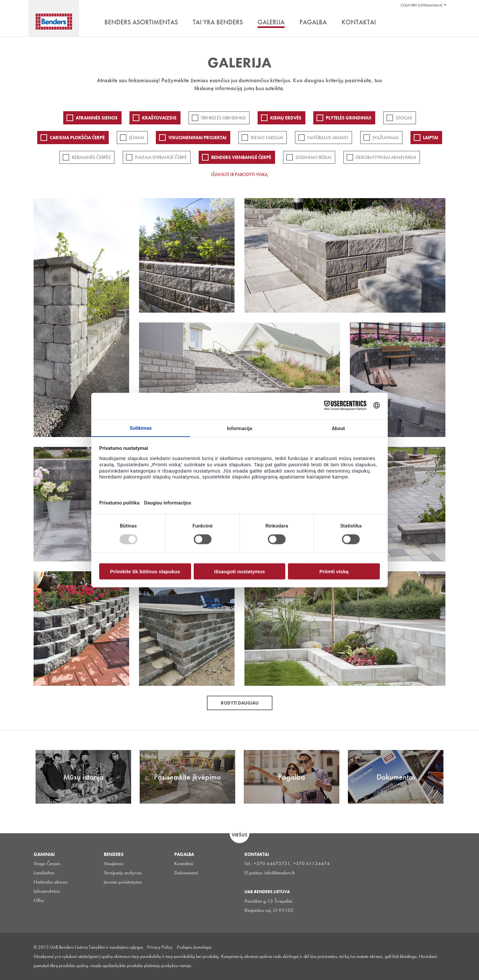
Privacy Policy (160, 947)
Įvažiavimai (386, 138)
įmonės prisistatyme (123, 882)
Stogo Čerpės (47, 864)
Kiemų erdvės (286, 118)
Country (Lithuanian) (422, 5)
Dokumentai (186, 873)
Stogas (404, 118)
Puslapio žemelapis (194, 947)
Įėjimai (137, 138)
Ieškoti (440, 23)
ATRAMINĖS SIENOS (97, 118)
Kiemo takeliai (267, 138)
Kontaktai (184, 864)
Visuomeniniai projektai (197, 138)
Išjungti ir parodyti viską (239, 174)
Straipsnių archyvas (123, 873)
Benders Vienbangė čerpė (241, 157)
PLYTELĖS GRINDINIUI (349, 118)
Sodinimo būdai (313, 157)
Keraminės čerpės (91, 157)
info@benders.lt (280, 873)
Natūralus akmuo (328, 138)
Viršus (239, 835)
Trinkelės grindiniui (223, 118)
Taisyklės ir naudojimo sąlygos (116, 947)
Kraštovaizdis (159, 118)
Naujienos (113, 864)
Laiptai (431, 138)
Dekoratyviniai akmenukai (386, 157)
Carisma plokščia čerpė (77, 138)
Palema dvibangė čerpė (161, 157)
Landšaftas (44, 873)
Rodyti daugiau (240, 703)
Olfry (39, 900)
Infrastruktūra (47, 891)
